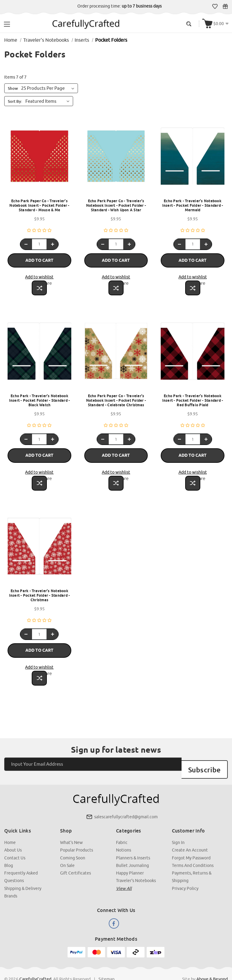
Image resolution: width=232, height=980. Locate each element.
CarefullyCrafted (36, 962)
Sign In (178, 826)
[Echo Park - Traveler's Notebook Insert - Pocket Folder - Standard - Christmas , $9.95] (40, 544)
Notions (124, 834)
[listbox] (49, 101)
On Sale (68, 849)
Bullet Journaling (132, 849)
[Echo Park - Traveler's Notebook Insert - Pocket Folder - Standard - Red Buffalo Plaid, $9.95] (192, 352)
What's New (72, 826)
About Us (13, 834)
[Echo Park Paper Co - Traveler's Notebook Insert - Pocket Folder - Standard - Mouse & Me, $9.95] (40, 159)
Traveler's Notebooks (136, 864)
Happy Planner (130, 857)
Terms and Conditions (193, 849)
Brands (11, 879)
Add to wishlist (40, 274)
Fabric (122, 826)
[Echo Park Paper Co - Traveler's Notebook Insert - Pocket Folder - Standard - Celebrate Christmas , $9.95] (116, 352)
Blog (9, 849)
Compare (40, 281)
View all (124, 872)
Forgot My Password (191, 842)
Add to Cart (39, 259)
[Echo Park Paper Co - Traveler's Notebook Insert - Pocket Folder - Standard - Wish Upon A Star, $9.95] (116, 159)
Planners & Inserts (133, 842)
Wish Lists (216, 6)
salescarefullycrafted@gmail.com (126, 801)
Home (10, 826)
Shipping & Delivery (23, 872)
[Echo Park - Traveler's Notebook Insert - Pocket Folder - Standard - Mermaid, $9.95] (192, 159)
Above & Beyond (212, 962)
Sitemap (107, 962)
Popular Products (77, 834)
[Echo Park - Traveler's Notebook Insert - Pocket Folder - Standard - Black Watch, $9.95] (40, 352)
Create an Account (190, 834)
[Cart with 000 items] (216, 23)
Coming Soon (73, 842)
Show (13, 88)
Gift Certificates (226, 6)
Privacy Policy (185, 872)
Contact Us (15, 842)
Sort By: (15, 101)
